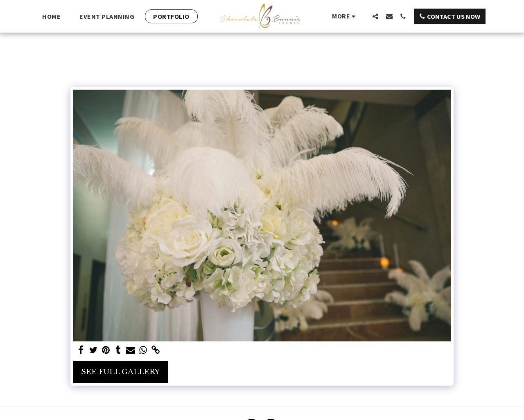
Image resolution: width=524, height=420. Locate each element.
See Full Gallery (120, 372)
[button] (375, 16)
